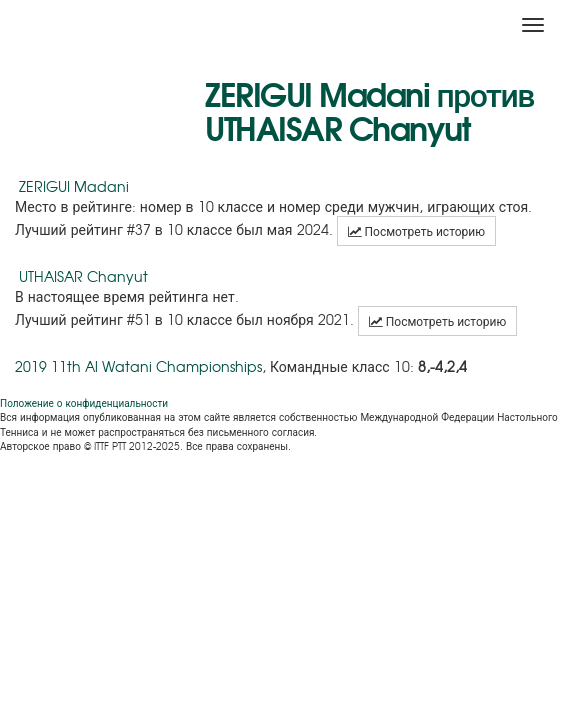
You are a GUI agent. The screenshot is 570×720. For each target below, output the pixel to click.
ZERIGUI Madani (74, 186)
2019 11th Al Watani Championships (138, 366)
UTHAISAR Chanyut (83, 276)
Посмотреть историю (416, 231)
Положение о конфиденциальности (84, 402)
